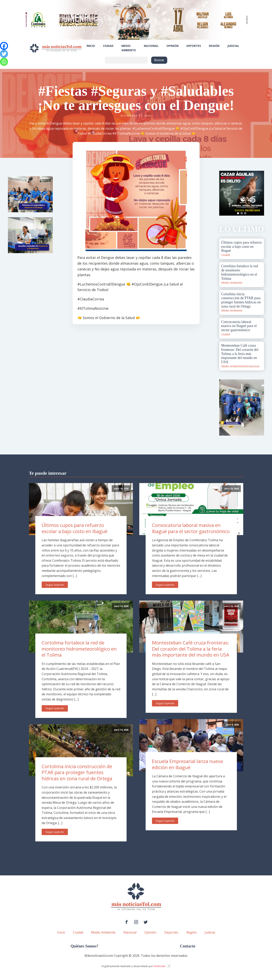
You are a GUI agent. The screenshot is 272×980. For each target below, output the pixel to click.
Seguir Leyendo (55, 585)
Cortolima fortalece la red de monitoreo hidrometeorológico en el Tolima (79, 649)
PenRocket (159, 966)
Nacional (151, 46)
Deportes (194, 46)
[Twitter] (4, 54)
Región (214, 46)
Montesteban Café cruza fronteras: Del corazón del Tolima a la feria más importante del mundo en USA (191, 649)
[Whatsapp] (4, 62)
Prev (224, 193)
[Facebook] (4, 46)
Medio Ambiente (129, 48)
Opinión (173, 46)
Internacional (251, 366)
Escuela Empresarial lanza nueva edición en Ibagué (187, 764)
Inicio (91, 46)
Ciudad (108, 46)
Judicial (233, 46)
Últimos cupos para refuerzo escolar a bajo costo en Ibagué (74, 528)
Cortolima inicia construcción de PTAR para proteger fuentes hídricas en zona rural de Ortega (77, 772)
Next (259, 193)
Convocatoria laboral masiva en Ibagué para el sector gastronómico (191, 528)
